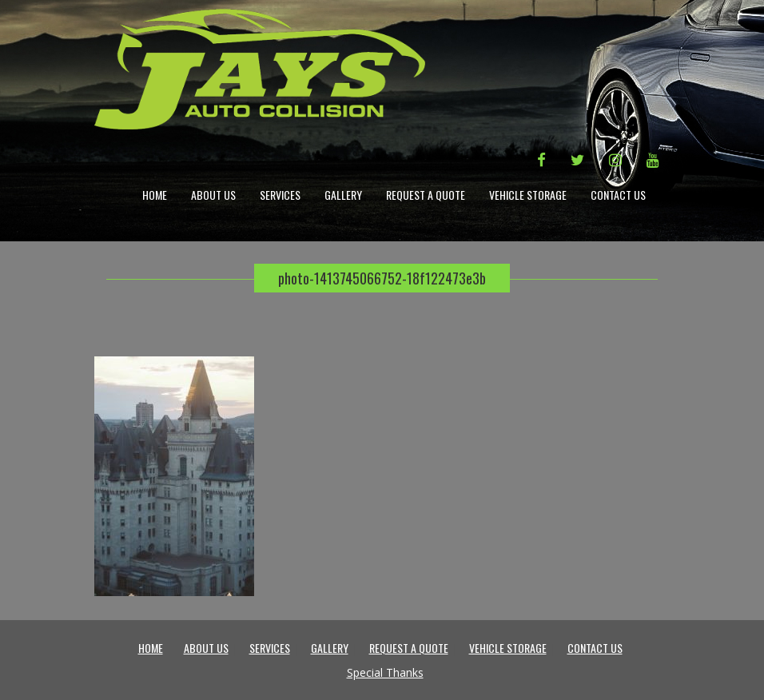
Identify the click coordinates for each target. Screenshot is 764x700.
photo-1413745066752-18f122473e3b (382, 278)
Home (155, 195)
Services (280, 195)
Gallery (343, 195)
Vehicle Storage (528, 195)
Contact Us (618, 195)
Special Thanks (385, 672)
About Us (213, 195)
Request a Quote (426, 195)
